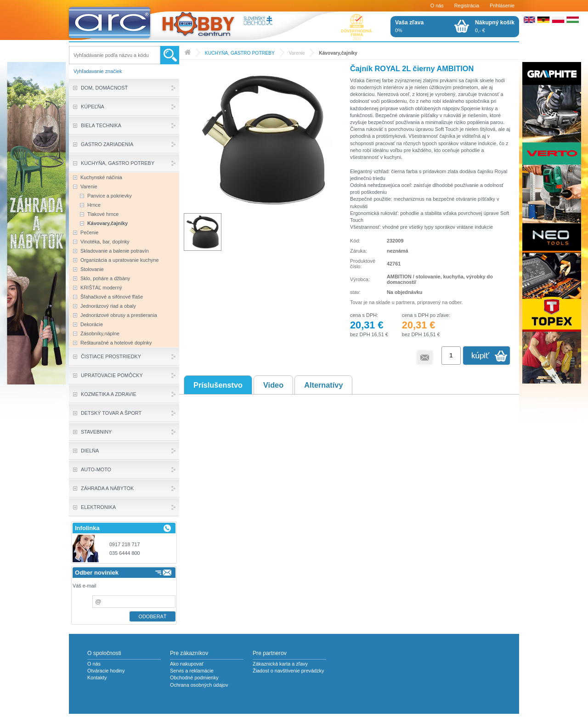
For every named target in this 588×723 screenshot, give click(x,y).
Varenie (297, 53)
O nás (437, 6)
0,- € (495, 26)
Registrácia (467, 6)
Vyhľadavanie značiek (98, 71)
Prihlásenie (502, 6)
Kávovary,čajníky (338, 53)
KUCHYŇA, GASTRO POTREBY (240, 53)
